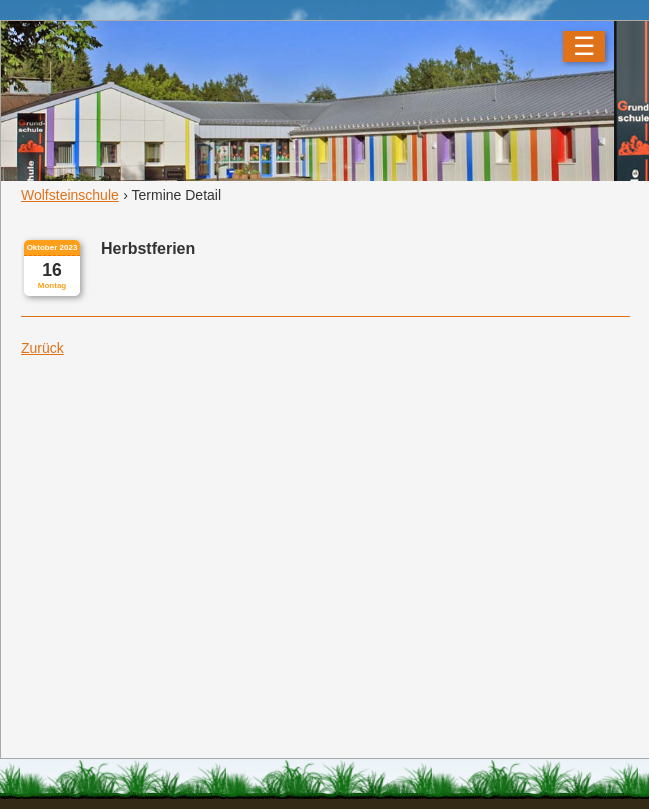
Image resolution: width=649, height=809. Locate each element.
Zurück (42, 348)
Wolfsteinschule (70, 195)
